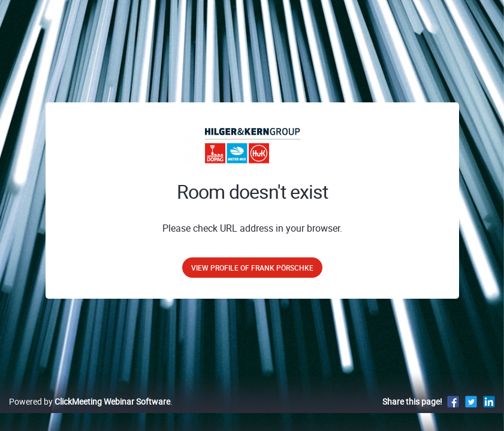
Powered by (90, 414)
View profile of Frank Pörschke (252, 268)
